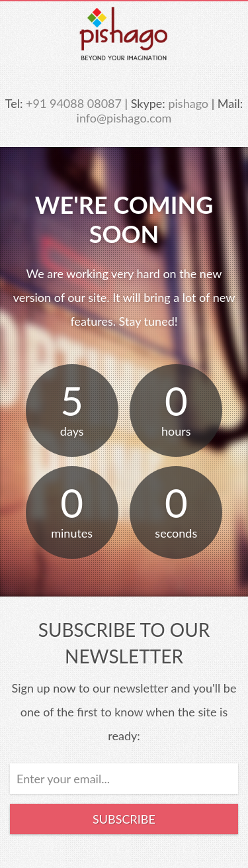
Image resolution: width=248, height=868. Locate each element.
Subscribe (124, 819)
